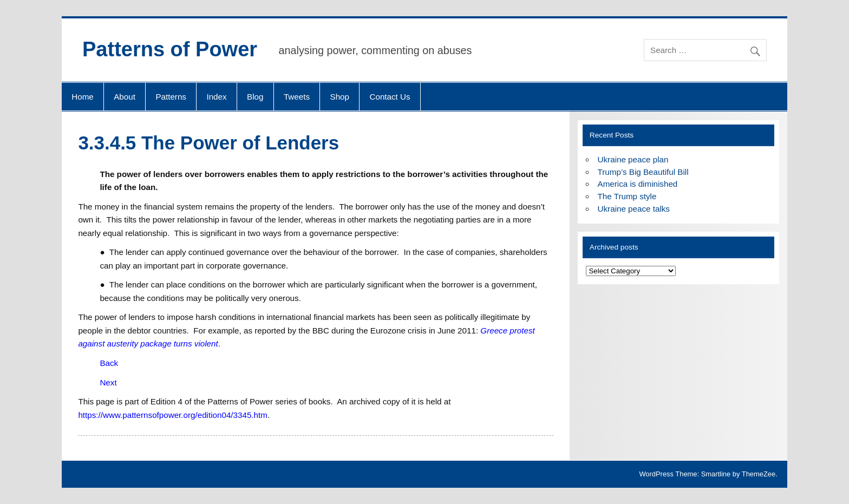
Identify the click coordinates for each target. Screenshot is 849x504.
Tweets (297, 97)
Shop (340, 97)
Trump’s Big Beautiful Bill (643, 172)
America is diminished (638, 184)
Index (216, 97)
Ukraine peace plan (633, 159)
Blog (255, 97)
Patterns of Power (170, 49)
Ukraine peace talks (634, 209)
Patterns (171, 97)
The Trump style (627, 196)
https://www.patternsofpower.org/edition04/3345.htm (173, 415)
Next (108, 382)
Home (83, 97)
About (125, 97)
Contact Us (390, 97)
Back (109, 363)
